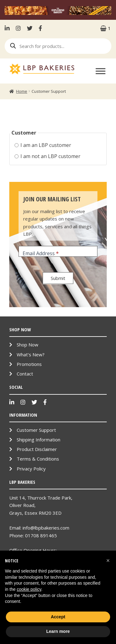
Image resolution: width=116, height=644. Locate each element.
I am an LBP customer (43, 145)
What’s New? (31, 354)
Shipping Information (39, 440)
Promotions (29, 364)
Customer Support (36, 430)
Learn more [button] (58, 631)
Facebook (40, 28)
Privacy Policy (31, 469)
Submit (58, 278)
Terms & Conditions (38, 459)
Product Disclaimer (37, 449)
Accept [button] (58, 617)
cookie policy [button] (29, 589)
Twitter (30, 28)
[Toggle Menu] (101, 71)
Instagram (18, 28)
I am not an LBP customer (47, 156)
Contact (25, 374)
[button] (108, 560)
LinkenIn (9, 28)
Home (22, 91)
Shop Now (28, 345)
